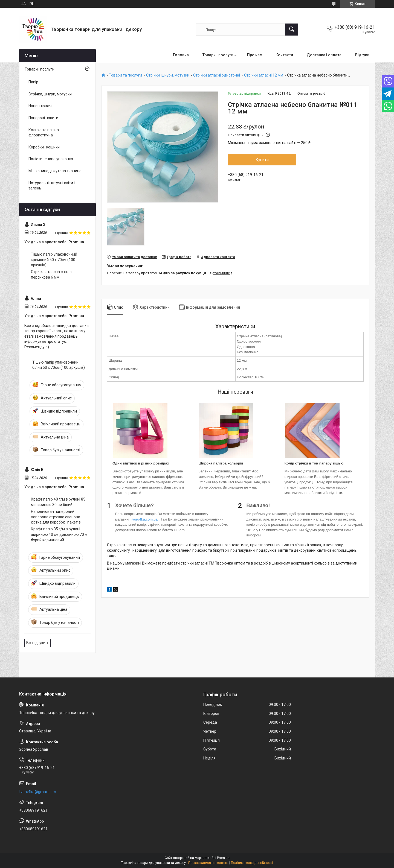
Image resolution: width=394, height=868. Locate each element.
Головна (181, 55)
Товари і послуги (218, 55)
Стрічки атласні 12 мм (264, 75)
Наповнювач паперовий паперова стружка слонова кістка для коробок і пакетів (56, 517)
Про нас (254, 55)
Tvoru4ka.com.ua (144, 519)
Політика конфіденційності (252, 863)
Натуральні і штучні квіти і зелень (52, 186)
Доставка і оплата (324, 55)
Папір (33, 82)
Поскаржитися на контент (208, 863)
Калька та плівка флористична (44, 133)
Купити (262, 160)
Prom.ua (223, 858)
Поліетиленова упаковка (51, 159)
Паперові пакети (43, 118)
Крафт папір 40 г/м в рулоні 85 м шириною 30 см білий (58, 502)
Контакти (284, 55)
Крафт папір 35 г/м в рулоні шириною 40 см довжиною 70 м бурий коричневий (59, 534)
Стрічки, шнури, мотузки (168, 75)
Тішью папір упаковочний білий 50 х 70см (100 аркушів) (59, 365)
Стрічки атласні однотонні (217, 75)
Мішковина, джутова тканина (55, 171)
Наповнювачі (40, 106)
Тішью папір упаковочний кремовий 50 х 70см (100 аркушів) (54, 260)
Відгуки (362, 55)
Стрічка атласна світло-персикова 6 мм (52, 274)
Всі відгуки (36, 643)
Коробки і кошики (44, 147)
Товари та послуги (125, 75)
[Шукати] (292, 30)
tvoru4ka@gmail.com (38, 792)
